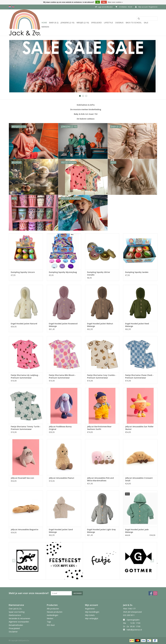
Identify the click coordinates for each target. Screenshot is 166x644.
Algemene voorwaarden (19, 622)
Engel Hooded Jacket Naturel (24, 324)
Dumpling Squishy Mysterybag (63, 272)
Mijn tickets (90, 615)
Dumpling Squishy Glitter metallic (99, 273)
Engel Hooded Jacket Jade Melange (137, 531)
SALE (146, 23)
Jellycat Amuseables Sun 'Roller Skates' (139, 428)
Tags (49, 622)
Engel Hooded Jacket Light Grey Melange (101, 531)
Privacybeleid (14, 628)
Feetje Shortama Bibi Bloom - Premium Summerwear (62, 376)
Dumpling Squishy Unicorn (23, 272)
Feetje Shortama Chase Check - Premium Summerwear (139, 376)
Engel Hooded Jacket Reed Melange (137, 325)
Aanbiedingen (52, 615)
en (13, 7)
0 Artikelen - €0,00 (124, 7)
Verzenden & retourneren (19, 618)
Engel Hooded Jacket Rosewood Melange (63, 325)
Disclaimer (13, 632)
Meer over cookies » (115, 2)
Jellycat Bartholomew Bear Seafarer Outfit (99, 428)
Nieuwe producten (55, 612)
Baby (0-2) (54, 23)
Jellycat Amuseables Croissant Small (139, 479)
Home (44, 23)
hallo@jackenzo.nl (134, 630)
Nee (104, 2)
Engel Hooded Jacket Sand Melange (61, 531)
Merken (45, 27)
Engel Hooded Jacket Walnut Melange (100, 325)
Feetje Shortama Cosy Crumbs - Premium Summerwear (102, 376)
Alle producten (53, 609)
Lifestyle (108, 23)
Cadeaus (119, 23)
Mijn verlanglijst (92, 618)
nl (10, 7)
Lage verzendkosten (104, 7)
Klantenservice (15, 615)
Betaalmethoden (16, 625)
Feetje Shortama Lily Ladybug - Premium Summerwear (25, 376)
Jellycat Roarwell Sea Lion (22, 478)
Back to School (134, 23)
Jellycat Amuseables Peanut (62, 478)
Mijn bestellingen (92, 612)
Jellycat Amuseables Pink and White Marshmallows (100, 479)
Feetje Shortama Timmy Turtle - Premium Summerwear (26, 428)
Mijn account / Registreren (146, 7)
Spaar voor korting (17, 612)
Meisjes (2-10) (83, 23)
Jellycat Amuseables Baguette (25, 529)
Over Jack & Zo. (15, 609)
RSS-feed (51, 625)
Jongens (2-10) (67, 23)
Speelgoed (96, 23)
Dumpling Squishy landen (137, 272)
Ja (98, 2)
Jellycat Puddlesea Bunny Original (60, 428)
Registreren (90, 609)
